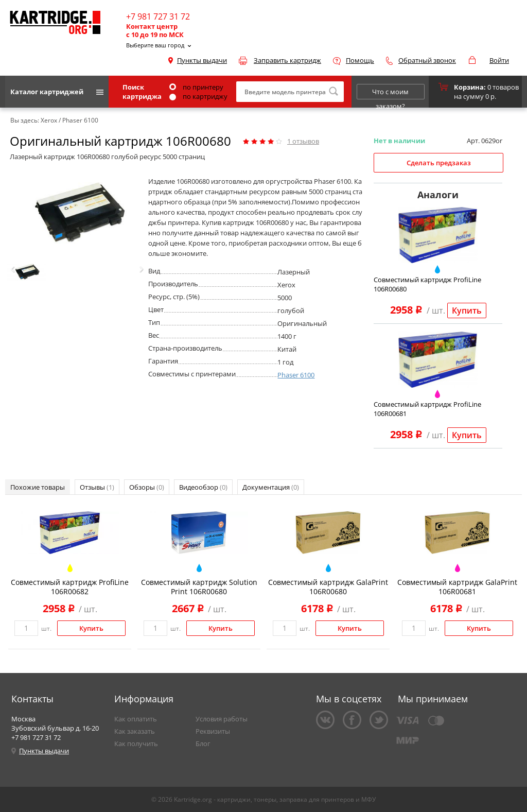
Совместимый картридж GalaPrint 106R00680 (328, 587)
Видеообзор (203, 487)
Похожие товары (38, 487)
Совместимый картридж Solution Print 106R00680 (199, 587)
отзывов (303, 141)
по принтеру (196, 87)
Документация (271, 487)
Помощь (360, 60)
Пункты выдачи (202, 60)
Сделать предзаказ (439, 163)
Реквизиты (213, 731)
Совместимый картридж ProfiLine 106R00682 (70, 587)
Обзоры (147, 487)
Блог (203, 744)
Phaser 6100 (296, 375)
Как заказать (135, 731)
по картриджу (198, 96)
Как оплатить (136, 719)
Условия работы (222, 719)
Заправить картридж (287, 60)
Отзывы (97, 487)
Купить (467, 310)
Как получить (136, 744)
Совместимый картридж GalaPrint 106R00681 (457, 587)
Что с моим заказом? (390, 93)
